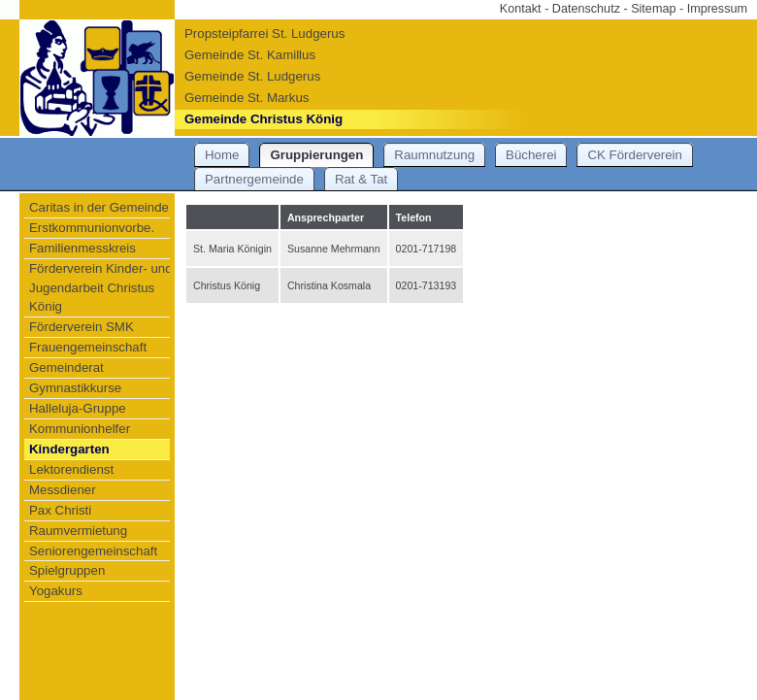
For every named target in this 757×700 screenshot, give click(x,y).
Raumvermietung (78, 531)
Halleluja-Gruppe (78, 408)
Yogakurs (56, 591)
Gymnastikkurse (75, 388)
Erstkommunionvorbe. (92, 228)
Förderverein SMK (82, 327)
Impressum (717, 9)
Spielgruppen (67, 570)
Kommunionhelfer (80, 429)
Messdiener (63, 490)
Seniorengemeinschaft (93, 551)
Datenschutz (586, 9)
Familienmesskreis (82, 248)
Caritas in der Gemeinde (99, 207)
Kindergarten (69, 449)
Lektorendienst (71, 469)
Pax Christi (60, 510)
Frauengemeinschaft (88, 347)
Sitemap (653, 9)
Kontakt (521, 9)
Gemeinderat (66, 367)
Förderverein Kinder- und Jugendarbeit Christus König (101, 288)
